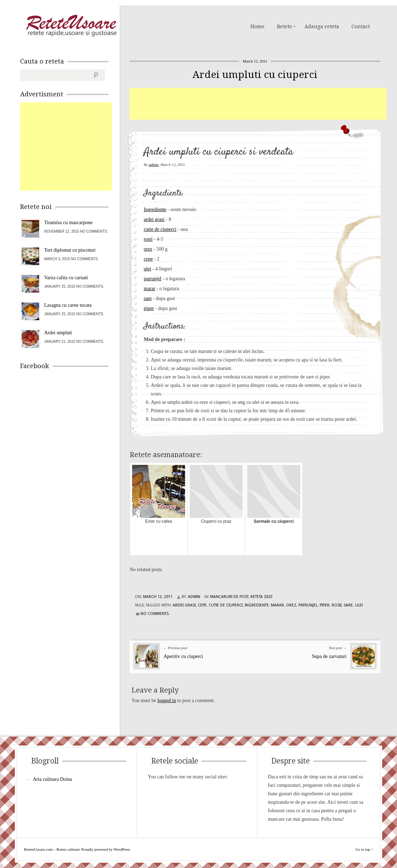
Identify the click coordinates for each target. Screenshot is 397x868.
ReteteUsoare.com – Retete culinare (71, 26)
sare (148, 298)
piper (149, 308)
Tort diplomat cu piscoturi (70, 250)
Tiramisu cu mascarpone (68, 223)
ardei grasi (154, 219)
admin (154, 164)
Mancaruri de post (229, 597)
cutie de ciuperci (160, 229)
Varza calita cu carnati (66, 278)
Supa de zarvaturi (329, 656)
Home (257, 26)
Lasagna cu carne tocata (68, 305)
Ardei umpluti (58, 333)
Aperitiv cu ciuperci (183, 656)
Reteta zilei (261, 597)
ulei (147, 269)
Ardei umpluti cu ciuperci (255, 75)
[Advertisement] (258, 104)
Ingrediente (155, 209)
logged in (167, 701)
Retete (285, 26)
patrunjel (153, 279)
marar (150, 289)
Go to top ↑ (364, 849)
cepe (148, 259)
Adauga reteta (322, 26)
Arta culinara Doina (52, 779)
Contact (361, 26)
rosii (148, 239)
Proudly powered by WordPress (106, 849)
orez (148, 249)
